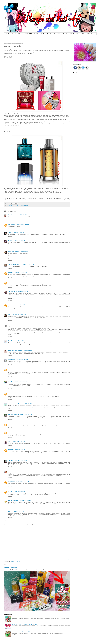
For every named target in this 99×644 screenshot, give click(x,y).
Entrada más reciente (9, 559)
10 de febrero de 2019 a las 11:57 (22, 251)
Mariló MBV (10, 450)
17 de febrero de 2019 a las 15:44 (23, 393)
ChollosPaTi (11, 273)
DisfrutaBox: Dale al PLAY (17, 617)
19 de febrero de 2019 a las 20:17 (18, 432)
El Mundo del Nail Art (13, 205)
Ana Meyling (11, 381)
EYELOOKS (36, 34)
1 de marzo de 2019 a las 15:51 (24, 482)
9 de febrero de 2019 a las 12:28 (20, 215)
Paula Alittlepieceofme (13, 415)
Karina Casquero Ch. (13, 482)
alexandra (10, 424)
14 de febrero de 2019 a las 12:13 (19, 314)
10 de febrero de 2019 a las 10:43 (19, 241)
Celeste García (11, 251)
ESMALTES (21, 34)
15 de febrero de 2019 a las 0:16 (22, 341)
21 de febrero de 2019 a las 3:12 (20, 460)
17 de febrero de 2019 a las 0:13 (20, 381)
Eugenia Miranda (12, 224)
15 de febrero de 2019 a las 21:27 (21, 360)
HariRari (10, 241)
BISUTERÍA (48, 34)
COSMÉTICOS (29, 34)
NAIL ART (14, 34)
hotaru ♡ (10, 442)
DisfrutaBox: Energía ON (11, 567)
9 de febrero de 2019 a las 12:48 (22, 224)
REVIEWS (65, 34)
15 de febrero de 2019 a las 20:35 (25, 350)
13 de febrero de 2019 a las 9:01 (22, 292)
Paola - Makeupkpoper (13, 501)
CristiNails (10, 232)
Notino (18, 205)
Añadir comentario (9, 521)
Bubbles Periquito (12, 393)
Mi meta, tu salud (12, 325)
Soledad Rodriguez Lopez (14, 265)
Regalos (21, 205)
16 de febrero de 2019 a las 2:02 (21, 369)
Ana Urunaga (11, 369)
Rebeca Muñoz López (13, 350)
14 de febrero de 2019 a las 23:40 (23, 325)
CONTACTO (89, 34)
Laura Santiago (11, 292)
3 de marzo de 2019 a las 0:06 (19, 491)
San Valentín (50, 49)
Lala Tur (10, 314)
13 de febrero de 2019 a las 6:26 (20, 273)
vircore (10, 305)
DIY (77, 34)
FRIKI (54, 34)
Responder (10, 220)
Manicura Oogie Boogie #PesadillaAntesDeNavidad (22, 632)
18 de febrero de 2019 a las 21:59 (25, 415)
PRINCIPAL (8, 34)
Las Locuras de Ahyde (13, 404)
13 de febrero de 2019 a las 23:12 (18, 305)
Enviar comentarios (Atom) (16, 561)
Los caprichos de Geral (13, 471)
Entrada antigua (66, 559)
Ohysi (9, 511)
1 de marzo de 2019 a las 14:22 (25, 471)
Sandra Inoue (11, 360)
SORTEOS (82, 34)
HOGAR (59, 34)
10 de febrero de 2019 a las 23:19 (27, 265)
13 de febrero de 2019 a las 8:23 (22, 282)
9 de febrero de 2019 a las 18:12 (20, 232)
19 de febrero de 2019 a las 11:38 (20, 424)
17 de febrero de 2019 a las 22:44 (25, 404)
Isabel (9, 432)
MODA (42, 34)
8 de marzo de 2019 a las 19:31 (25, 501)
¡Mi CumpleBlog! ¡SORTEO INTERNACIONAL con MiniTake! (24, 624)
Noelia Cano (11, 215)
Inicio (38, 559)
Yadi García (10, 460)
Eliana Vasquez (11, 341)
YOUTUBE (72, 34)
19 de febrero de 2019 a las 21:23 (20, 442)
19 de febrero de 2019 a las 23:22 (20, 450)
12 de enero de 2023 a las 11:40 (18, 511)
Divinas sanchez (12, 282)
